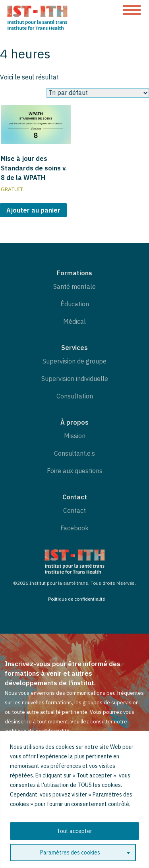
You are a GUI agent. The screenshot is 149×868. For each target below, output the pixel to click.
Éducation (75, 304)
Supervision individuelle (75, 379)
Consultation (75, 396)
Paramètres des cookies (70, 853)
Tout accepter (74, 831)
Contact (74, 510)
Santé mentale (74, 286)
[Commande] (98, 93)
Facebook (74, 528)
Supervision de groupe (74, 361)
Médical (74, 321)
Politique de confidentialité (76, 599)
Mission (75, 436)
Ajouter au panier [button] (33, 210)
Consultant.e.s (74, 453)
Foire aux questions (75, 471)
